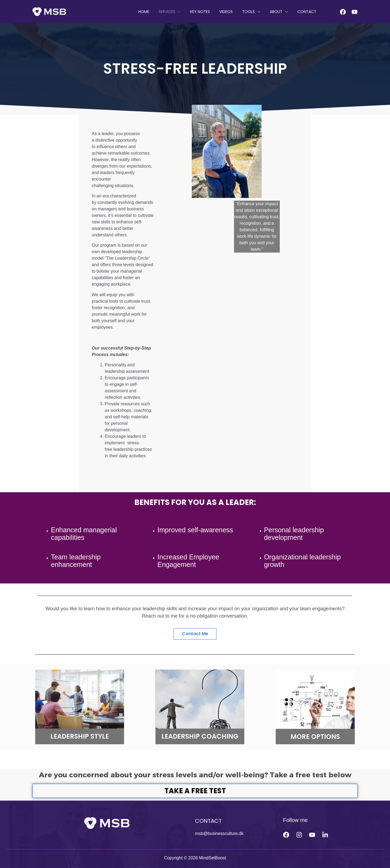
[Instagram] (299, 835)
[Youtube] (355, 12)
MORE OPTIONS (315, 737)
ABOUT (279, 12)
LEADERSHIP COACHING (200, 736)
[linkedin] (325, 835)
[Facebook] (343, 12)
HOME (156, 12)
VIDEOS (233, 12)
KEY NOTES (208, 12)
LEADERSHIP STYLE (80, 736)
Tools (253, 12)
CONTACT (308, 12)
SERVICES (177, 12)
